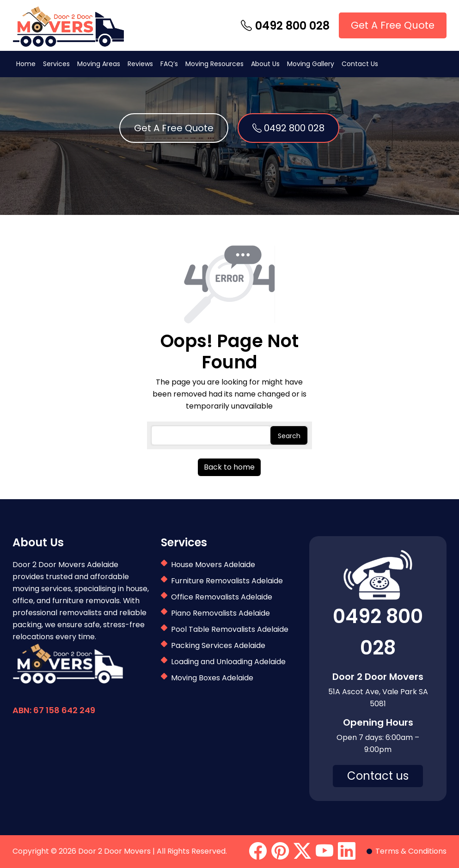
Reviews (140, 64)
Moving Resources (214, 64)
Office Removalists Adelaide (222, 597)
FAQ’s (169, 64)
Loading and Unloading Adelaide (228, 662)
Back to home (229, 467)
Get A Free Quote (393, 25)
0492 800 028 (285, 26)
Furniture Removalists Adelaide (227, 581)
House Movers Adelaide (213, 565)
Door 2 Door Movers (114, 851)
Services (56, 64)
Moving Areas (99, 64)
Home (26, 64)
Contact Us (360, 64)
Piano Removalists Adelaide (220, 613)
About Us (265, 64)
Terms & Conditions (411, 851)
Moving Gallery (311, 64)
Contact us (378, 776)
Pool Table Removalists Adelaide (230, 629)
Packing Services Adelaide (218, 645)
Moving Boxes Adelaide (212, 678)
